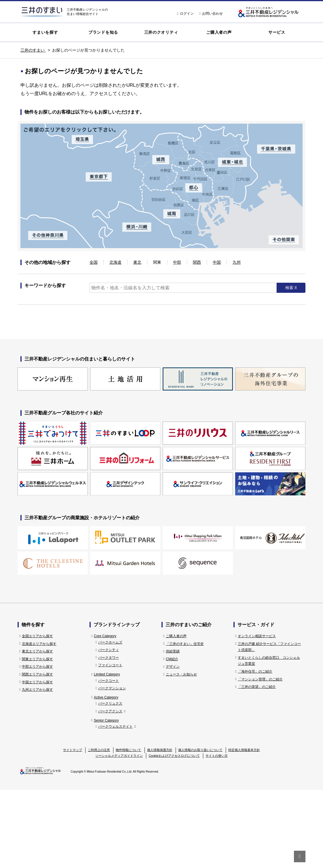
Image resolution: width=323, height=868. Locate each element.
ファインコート (110, 744)
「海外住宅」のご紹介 (255, 750)
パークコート (109, 759)
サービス (277, 32)
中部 (177, 262)
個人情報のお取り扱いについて (200, 828)
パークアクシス (112, 789)
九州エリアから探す (37, 768)
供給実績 (173, 729)
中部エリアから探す (37, 745)
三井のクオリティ (161, 32)
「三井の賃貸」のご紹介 (257, 765)
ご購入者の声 (219, 32)
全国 (94, 262)
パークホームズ (110, 720)
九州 (237, 262)
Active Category (106, 775)
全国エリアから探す (37, 714)
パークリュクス (110, 782)
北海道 (115, 262)
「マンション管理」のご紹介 (260, 757)
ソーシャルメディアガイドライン (119, 834)
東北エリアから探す (37, 729)
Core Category (105, 714)
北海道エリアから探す (39, 722)
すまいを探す (45, 32)
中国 (217, 262)
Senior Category (106, 799)
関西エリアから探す (37, 752)
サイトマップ (73, 828)
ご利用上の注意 (99, 828)
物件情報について (128, 828)
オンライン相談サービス (257, 714)
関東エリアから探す (37, 737)
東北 (137, 262)
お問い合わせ (211, 14)
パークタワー (109, 736)
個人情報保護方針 (160, 828)
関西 (197, 262)
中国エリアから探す (37, 760)
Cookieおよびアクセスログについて (174, 834)
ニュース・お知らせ (181, 752)
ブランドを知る (103, 32)
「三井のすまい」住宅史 (185, 722)
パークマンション (112, 766)
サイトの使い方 (217, 834)
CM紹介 (172, 737)
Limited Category (107, 752)
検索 (290, 288)
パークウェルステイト (117, 805)
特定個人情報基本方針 (244, 828)
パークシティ (109, 728)
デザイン (173, 745)
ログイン (185, 14)
